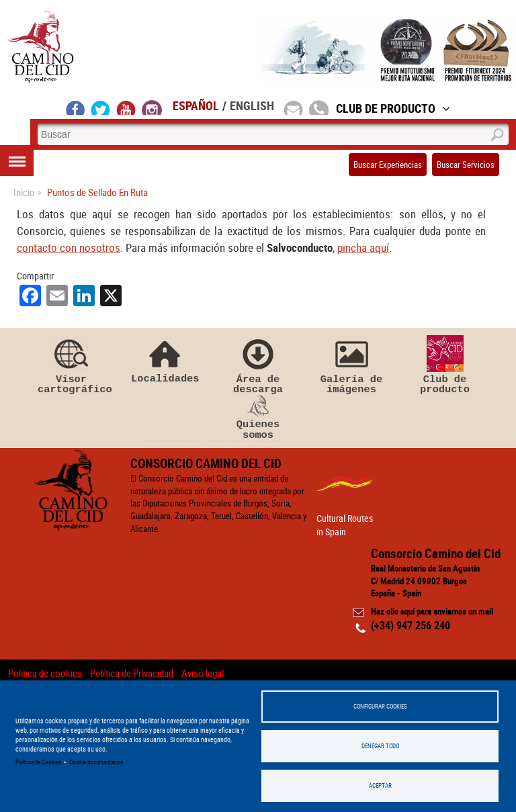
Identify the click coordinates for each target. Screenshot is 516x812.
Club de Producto (393, 108)
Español (196, 105)
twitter (101, 107)
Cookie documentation (96, 762)
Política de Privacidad (132, 673)
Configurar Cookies (380, 706)
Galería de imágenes (351, 365)
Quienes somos (258, 418)
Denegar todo (380, 746)
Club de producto (445, 365)
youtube (126, 107)
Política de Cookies (38, 762)
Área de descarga (258, 365)
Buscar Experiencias (388, 165)
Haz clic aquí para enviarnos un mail (432, 611)
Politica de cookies (45, 673)
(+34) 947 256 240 (411, 625)
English (252, 105)
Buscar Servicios (466, 165)
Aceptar (380, 785)
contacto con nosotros (69, 247)
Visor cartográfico (71, 365)
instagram (152, 107)
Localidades (165, 360)
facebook (76, 107)
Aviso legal (203, 673)
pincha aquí (363, 247)
